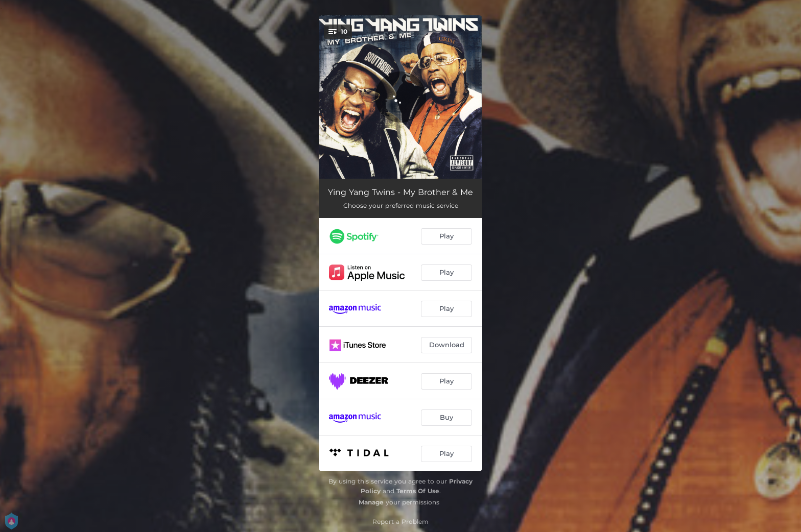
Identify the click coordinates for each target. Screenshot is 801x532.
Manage (371, 502)
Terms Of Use (418, 491)
